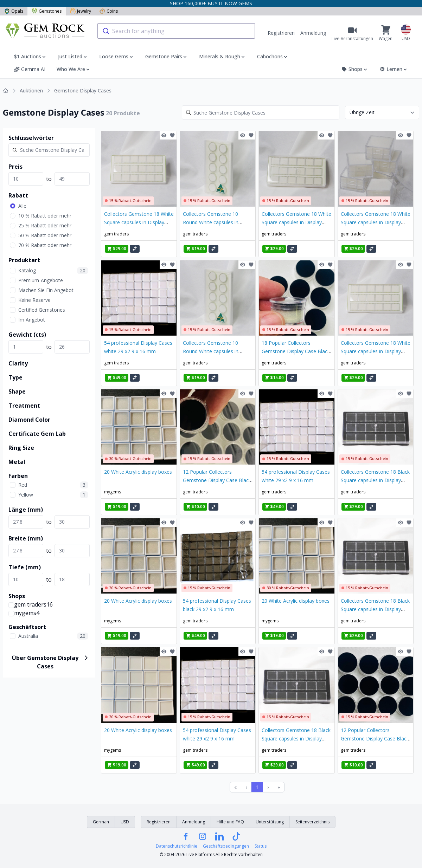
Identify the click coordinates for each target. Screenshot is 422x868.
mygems (113, 492)
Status (261, 846)
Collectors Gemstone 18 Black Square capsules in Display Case (375, 480)
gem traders (116, 234)
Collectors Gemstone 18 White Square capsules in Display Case (139, 222)
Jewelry (81, 11)
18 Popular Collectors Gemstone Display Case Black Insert (296, 351)
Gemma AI (30, 69)
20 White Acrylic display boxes (138, 472)
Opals (14, 11)
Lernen (394, 69)
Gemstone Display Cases (83, 90)
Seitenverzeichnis (312, 822)
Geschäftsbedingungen (226, 846)
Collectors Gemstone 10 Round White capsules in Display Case (211, 222)
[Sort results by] (382, 112)
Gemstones (47, 11)
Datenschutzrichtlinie (177, 846)
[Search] (261, 112)
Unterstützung (270, 822)
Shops (355, 69)
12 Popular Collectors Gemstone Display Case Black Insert (217, 480)
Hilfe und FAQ (230, 822)
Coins (109, 11)
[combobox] (176, 31)
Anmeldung (313, 33)
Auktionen (31, 90)
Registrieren (281, 33)
